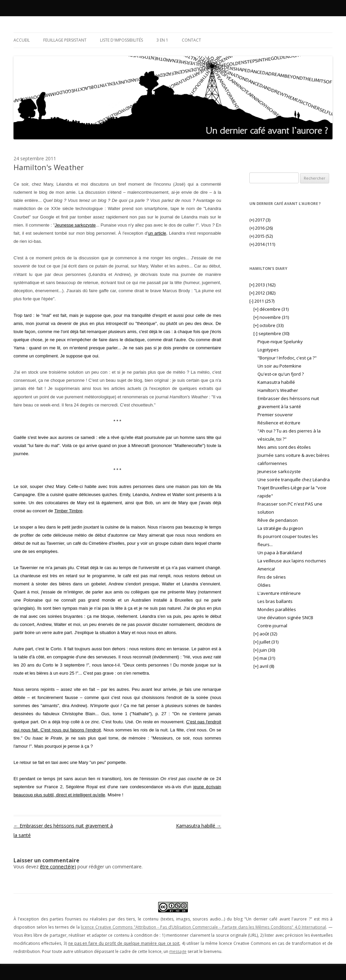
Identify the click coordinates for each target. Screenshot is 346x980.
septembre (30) (271, 333)
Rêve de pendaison (278, 520)
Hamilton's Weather (278, 390)
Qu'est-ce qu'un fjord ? (281, 374)
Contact (191, 40)
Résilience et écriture (279, 423)
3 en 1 (162, 40)
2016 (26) (261, 228)
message (178, 951)
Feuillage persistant (65, 40)
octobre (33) (268, 325)
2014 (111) (262, 244)
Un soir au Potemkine (279, 366)
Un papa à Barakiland (280, 553)
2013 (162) (262, 285)
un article (157, 233)
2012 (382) (262, 293)
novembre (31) (271, 317)
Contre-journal (272, 626)
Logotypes (268, 350)
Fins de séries (272, 577)
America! (266, 569)
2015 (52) (261, 236)
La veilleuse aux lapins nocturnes (292, 561)
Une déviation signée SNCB (285, 617)
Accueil (22, 40)
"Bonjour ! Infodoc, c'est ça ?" (287, 358)
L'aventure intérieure (279, 593)
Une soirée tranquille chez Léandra (294, 480)
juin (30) (264, 650)
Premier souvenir (275, 415)
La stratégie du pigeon (280, 528)
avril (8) (264, 666)
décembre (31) (271, 309)
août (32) (265, 634)
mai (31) (264, 658)
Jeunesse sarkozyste (75, 225)
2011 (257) (262, 301)
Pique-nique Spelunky (280, 342)
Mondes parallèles (277, 609)
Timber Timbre (68, 511)
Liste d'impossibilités (121, 40)
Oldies (264, 585)
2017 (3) (260, 220)
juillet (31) (266, 642)
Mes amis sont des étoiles (284, 447)
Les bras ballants (275, 601)
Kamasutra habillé (199, 826)
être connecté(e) (58, 867)
